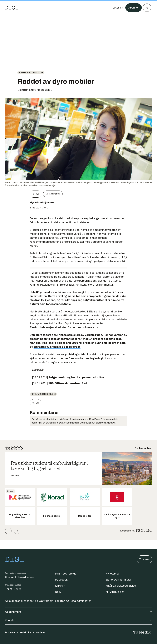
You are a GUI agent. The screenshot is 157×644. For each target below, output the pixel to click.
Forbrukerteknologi (31, 73)
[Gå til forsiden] (12, 8)
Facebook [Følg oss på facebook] (61, 580)
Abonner (134, 8)
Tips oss (144, 559)
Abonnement (79, 612)
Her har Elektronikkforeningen (78, 358)
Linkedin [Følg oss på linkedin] (60, 586)
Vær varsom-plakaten (52, 601)
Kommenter (53, 194)
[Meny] (147, 8)
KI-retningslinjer (115, 592)
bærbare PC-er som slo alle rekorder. (57, 347)
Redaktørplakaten (80, 601)
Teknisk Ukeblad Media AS (32, 632)
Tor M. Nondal (14, 589)
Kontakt (79, 620)
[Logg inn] (118, 8)
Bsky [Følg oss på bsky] (58, 592)
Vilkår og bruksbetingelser (121, 586)
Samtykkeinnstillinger (118, 580)
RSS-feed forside (66, 574)
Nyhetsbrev (112, 574)
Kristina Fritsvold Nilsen (19, 577)
